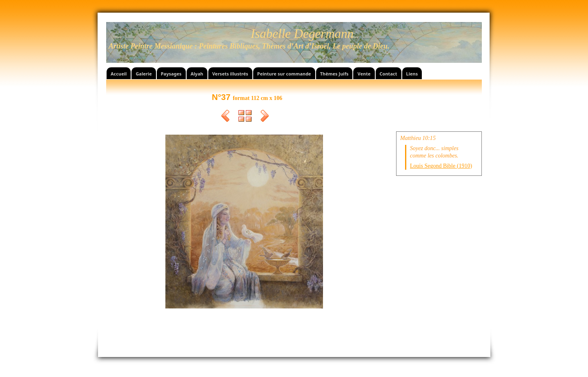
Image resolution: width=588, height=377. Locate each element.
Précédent (225, 117)
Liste (245, 117)
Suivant (265, 117)
